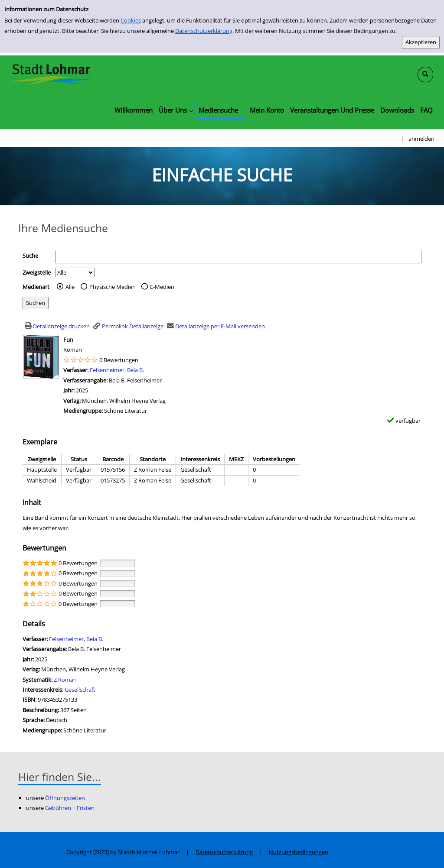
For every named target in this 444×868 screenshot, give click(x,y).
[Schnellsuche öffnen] (425, 74)
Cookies (131, 20)
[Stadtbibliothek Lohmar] (51, 74)
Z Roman (65, 680)
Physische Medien (113, 287)
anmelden (421, 139)
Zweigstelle (37, 272)
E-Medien (162, 287)
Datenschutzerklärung (204, 31)
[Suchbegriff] (238, 257)
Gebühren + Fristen (70, 808)
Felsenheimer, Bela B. (117, 370)
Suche (30, 256)
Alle (70, 287)
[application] (176, 110)
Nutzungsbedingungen (299, 852)
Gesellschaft (80, 690)
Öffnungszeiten (65, 798)
